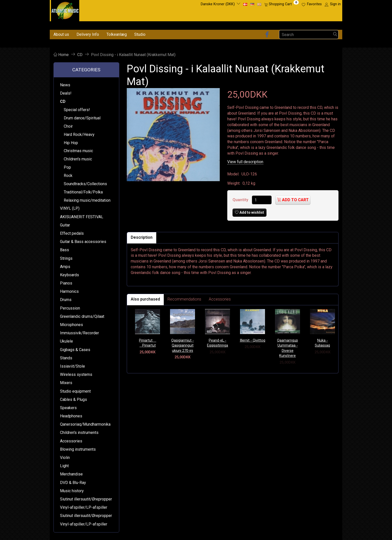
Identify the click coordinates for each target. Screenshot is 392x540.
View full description (245, 162)
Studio (140, 34)
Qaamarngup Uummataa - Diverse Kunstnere (287, 348)
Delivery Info (88, 34)
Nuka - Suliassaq (322, 343)
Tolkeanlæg (117, 34)
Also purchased (145, 299)
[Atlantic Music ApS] (65, 10)
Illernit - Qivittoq (252, 340)
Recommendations (184, 299)
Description (142, 237)
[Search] (335, 35)
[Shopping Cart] (281, 4)
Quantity (241, 200)
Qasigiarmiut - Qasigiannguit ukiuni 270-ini (182, 346)
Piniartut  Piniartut (148, 343)
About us (61, 34)
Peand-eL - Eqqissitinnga (217, 343)
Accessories (220, 299)
